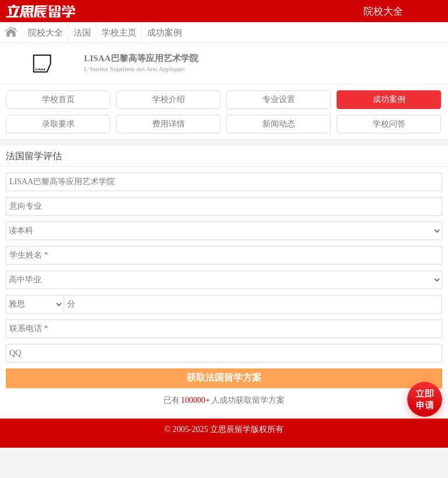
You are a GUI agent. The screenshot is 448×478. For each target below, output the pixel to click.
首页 (41, 11)
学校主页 (119, 33)
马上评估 (425, 399)
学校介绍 (169, 99)
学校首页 (58, 99)
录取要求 (58, 124)
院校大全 (45, 33)
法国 (82, 33)
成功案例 (389, 99)
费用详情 (169, 124)
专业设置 (279, 99)
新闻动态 (279, 124)
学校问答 (389, 124)
